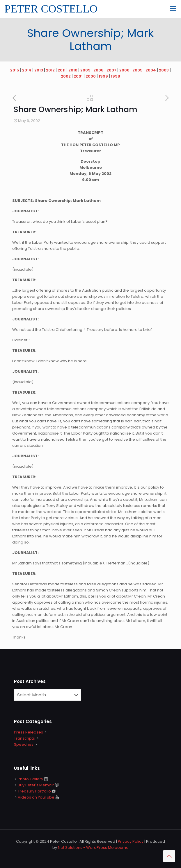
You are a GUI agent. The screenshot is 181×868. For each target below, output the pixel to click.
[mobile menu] (173, 9)
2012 (50, 70)
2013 (39, 70)
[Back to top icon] (169, 856)
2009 (85, 70)
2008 (99, 70)
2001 (78, 76)
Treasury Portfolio (34, 791)
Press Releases (29, 732)
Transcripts (24, 738)
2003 (164, 70)
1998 (116, 76)
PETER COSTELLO (51, 9)
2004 (151, 70)
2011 (62, 70)
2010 (73, 70)
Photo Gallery (30, 779)
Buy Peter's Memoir (36, 785)
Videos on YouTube (36, 797)
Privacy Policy (131, 841)
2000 (91, 76)
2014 (27, 70)
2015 (15, 70)
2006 (124, 70)
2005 (137, 70)
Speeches (24, 744)
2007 (111, 70)
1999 (103, 76)
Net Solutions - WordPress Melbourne (93, 848)
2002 (66, 76)
